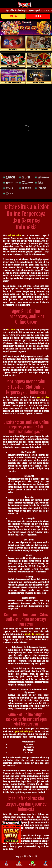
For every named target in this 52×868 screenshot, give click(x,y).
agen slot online (43, 397)
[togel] (13, 44)
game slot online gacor (24, 731)
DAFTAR (13, 16)
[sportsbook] (13, 60)
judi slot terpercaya (33, 634)
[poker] (13, 77)
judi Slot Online (14, 235)
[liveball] (39, 77)
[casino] (39, 60)
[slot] (39, 44)
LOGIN (38, 16)
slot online (11, 330)
